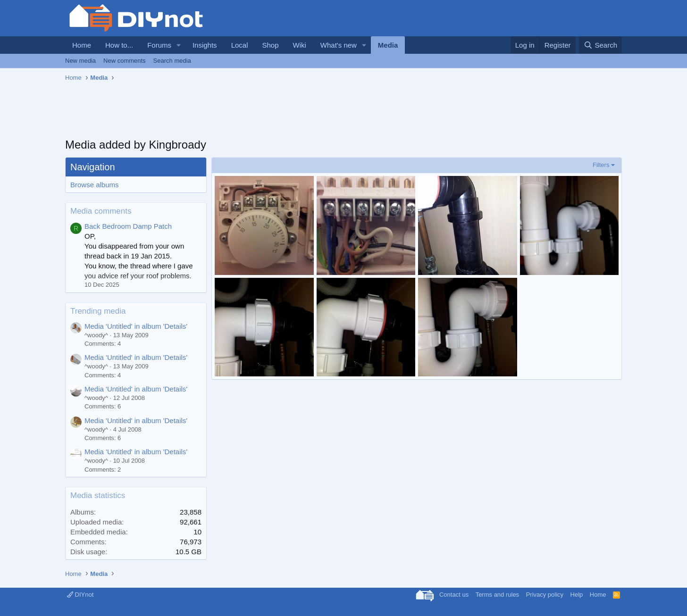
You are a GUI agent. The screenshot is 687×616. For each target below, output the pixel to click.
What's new (339, 45)
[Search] (600, 45)
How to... (119, 45)
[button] (179, 45)
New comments (125, 61)
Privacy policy (545, 595)
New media (80, 61)
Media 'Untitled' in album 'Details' (136, 326)
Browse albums (95, 185)
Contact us (454, 595)
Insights (205, 45)
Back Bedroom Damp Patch (128, 226)
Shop (270, 45)
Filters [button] (601, 165)
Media (388, 45)
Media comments (101, 211)
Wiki (300, 45)
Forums (159, 45)
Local (240, 45)
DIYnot (80, 595)
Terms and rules (497, 595)
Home (82, 45)
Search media (172, 61)
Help (577, 595)
